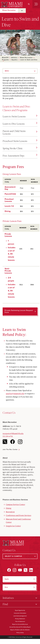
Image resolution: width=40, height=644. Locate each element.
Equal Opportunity (20, 610)
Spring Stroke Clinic (20, 148)
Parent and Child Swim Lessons (20, 132)
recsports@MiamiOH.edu (13, 433)
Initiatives (8, 598)
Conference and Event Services (19, 515)
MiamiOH (5, 58)
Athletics (14, 58)
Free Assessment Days (20, 156)
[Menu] (36, 4)
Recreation (10, 512)
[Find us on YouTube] (20, 570)
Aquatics (15, 60)
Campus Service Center (15, 504)
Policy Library (20, 633)
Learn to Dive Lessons (20, 124)
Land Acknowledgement (20, 616)
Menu (7, 71)
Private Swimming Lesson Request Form (19, 311)
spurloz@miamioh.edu (15, 393)
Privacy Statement (20, 619)
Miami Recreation (9, 10)
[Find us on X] (25, 570)
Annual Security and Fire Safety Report (20, 627)
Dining (9, 508)
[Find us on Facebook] (9, 570)
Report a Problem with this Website (20, 630)
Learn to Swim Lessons (20, 116)
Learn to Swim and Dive (29, 60)
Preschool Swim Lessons (20, 141)
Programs (5, 60)
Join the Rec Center (10, 449)
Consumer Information (20, 613)
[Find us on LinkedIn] (31, 570)
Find (5, 604)
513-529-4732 (8, 436)
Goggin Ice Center (13, 526)
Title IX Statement (20, 621)
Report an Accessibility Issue (20, 624)
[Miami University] (12, 5)
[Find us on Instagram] (15, 570)
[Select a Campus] (20, 556)
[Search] (29, 4)
